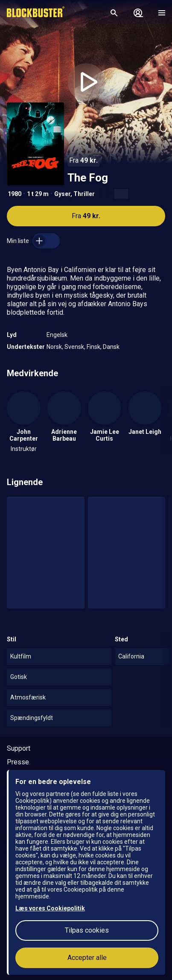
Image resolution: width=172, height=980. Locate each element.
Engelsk (57, 335)
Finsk (93, 347)
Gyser (62, 194)
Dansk (111, 347)
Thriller (84, 194)
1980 (15, 194)
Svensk (74, 347)
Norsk (54, 347)
